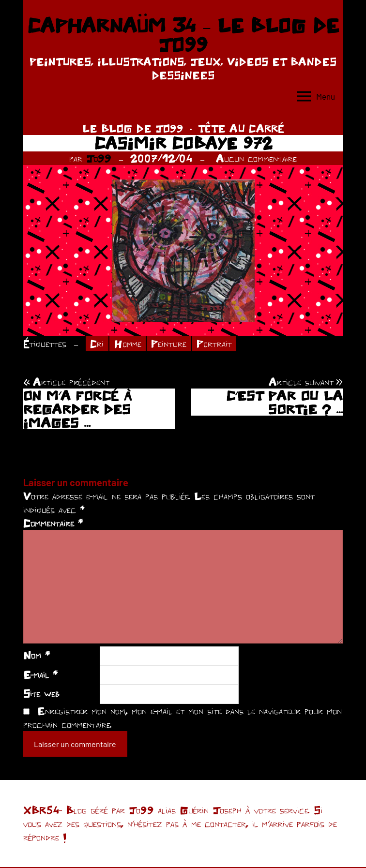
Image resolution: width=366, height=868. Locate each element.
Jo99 (99, 158)
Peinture (171, 344)
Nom (37, 656)
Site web (41, 694)
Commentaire (53, 524)
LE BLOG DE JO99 (133, 128)
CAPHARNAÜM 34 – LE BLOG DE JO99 (183, 35)
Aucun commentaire (256, 158)
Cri (98, 344)
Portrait (217, 344)
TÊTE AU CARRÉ (241, 128)
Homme (129, 344)
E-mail (40, 675)
